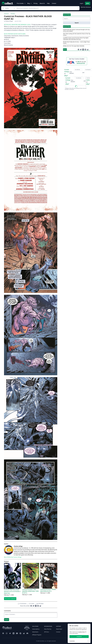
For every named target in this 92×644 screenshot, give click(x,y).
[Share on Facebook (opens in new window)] (31, 606)
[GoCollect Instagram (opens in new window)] (7, 633)
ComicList (6, 14)
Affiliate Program (37, 635)
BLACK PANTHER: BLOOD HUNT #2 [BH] (15, 34)
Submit (7, 620)
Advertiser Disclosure (86, 7)
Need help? (59, 629)
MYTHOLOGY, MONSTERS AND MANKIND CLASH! (17, 25)
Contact (54, 3)
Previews (13, 14)
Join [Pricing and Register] (88, 3)
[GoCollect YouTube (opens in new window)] (17, 633)
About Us (42, 3)
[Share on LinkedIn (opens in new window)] (36, 606)
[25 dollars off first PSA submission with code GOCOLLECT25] (77, 62)
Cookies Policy (81, 632)
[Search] (47, 8)
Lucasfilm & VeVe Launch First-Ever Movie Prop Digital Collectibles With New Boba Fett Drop (76, 38)
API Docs (47, 632)
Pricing (35, 3)
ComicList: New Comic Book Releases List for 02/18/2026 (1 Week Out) (12, 591)
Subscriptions (36, 629)
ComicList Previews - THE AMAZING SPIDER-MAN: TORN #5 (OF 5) (30, 591)
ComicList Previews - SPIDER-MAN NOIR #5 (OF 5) (48, 590)
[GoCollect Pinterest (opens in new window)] (20, 633)
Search (77, 23)
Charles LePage (9, 21)
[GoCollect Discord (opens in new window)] (27, 633)
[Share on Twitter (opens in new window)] (33, 606)
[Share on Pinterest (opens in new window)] (38, 606)
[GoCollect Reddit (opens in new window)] (24, 633)
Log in (82, 3)
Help (48, 3)
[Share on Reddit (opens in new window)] (40, 606)
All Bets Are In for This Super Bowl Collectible (74, 46)
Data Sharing (48, 629)
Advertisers (35, 632)
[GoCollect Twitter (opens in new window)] (10, 633)
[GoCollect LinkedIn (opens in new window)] (14, 633)
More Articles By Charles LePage (13, 557)
